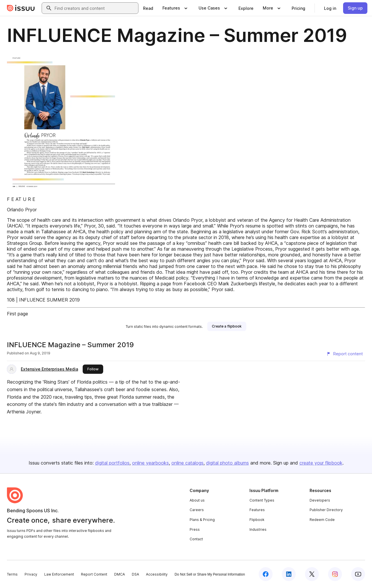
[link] (148, 8)
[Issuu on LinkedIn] (289, 574)
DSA (135, 574)
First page (17, 314)
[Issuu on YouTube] (358, 574)
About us (197, 500)
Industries (258, 529)
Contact (196, 539)
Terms (12, 574)
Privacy (31, 574)
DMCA (120, 574)
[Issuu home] (21, 8)
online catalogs (187, 463)
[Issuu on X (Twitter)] (312, 574)
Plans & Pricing (202, 520)
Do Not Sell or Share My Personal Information (210, 574)
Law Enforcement (59, 574)
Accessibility (157, 574)
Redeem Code (322, 520)
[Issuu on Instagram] (335, 574)
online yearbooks (150, 463)
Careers (197, 510)
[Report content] (345, 354)
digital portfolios (112, 463)
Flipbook (257, 520)
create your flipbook (321, 463)
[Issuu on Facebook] (266, 574)
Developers (320, 500)
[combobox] (95, 8)
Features (257, 510)
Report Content (94, 574)
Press (195, 529)
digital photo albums (227, 463)
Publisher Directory (326, 510)
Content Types (262, 500)
